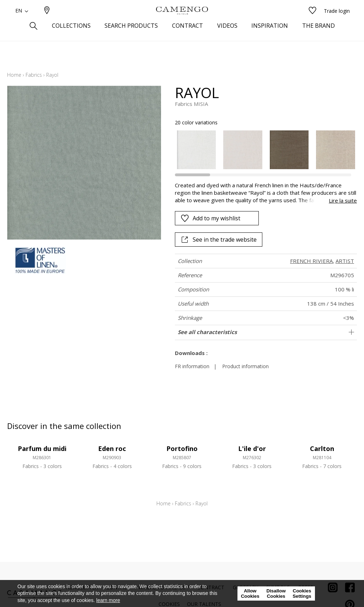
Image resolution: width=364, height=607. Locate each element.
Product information (245, 366)
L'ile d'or (252, 448)
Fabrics (34, 75)
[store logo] (182, 22)
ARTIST (345, 261)
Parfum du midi (42, 448)
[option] (197, 150)
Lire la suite (343, 200)
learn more (108, 600)
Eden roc (112, 448)
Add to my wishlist (210, 218)
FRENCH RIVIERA (311, 261)
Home (14, 75)
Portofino (182, 448)
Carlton (322, 448)
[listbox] (262, 150)
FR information (192, 366)
